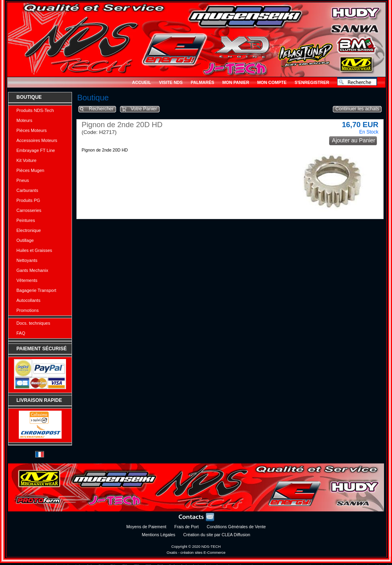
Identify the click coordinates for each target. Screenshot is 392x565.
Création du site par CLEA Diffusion (217, 535)
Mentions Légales (159, 535)
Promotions (28, 310)
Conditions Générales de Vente (236, 527)
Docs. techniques (33, 323)
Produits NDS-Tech (35, 110)
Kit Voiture (26, 160)
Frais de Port (187, 527)
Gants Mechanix (32, 270)
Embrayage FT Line (36, 150)
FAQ (21, 333)
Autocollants (28, 300)
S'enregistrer (312, 82)
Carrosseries (29, 210)
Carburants (27, 190)
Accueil (141, 82)
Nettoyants (27, 260)
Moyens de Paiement (146, 527)
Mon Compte (272, 82)
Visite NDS (171, 82)
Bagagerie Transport (36, 290)
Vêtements (27, 280)
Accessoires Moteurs (37, 140)
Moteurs (24, 120)
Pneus (23, 180)
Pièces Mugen (30, 170)
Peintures (26, 220)
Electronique (29, 230)
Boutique (29, 97)
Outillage (25, 240)
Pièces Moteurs (32, 130)
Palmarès (203, 82)
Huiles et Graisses (34, 250)
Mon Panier (236, 82)
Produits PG (28, 200)
